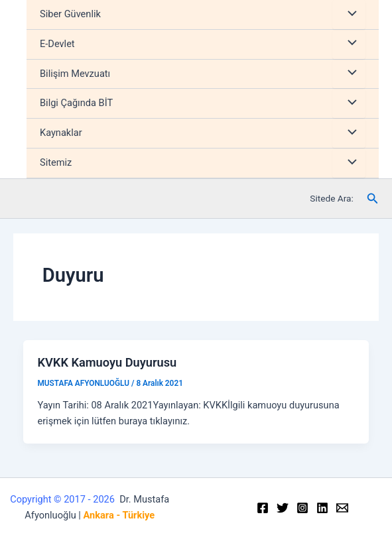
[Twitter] (283, 508)
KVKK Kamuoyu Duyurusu (107, 362)
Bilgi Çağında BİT (76, 103)
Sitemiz (56, 162)
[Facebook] (263, 508)
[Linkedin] (322, 508)
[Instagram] (302, 508)
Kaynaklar (61, 133)
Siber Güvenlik (70, 14)
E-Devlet (57, 44)
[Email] (342, 508)
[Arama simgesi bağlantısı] (373, 199)
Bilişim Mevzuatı (75, 74)
